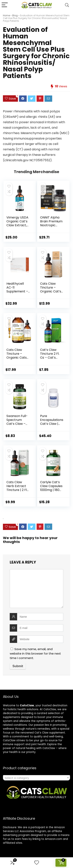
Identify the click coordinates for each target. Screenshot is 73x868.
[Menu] (5, 5)
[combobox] (36, 778)
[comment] (36, 589)
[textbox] (36, 778)
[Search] (67, 5)
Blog (15, 15)
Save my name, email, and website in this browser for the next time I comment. (35, 653)
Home (6, 15)
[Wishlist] (37, 863)
